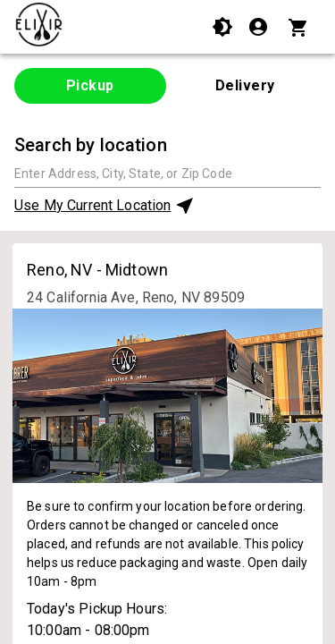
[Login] (260, 27)
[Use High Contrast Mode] (222, 27)
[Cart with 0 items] (301, 27)
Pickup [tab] (90, 85)
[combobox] (167, 173)
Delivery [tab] (245, 85)
